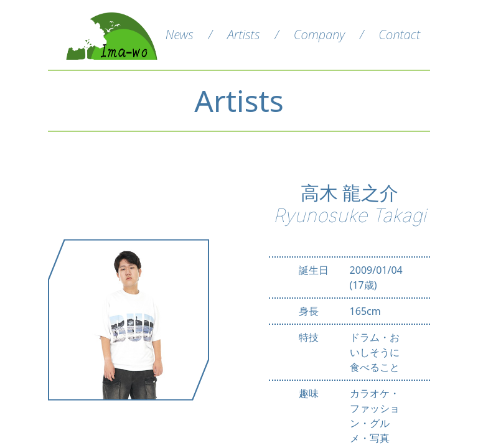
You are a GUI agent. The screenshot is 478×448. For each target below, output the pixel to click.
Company (319, 35)
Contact (399, 35)
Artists (243, 35)
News (180, 35)
